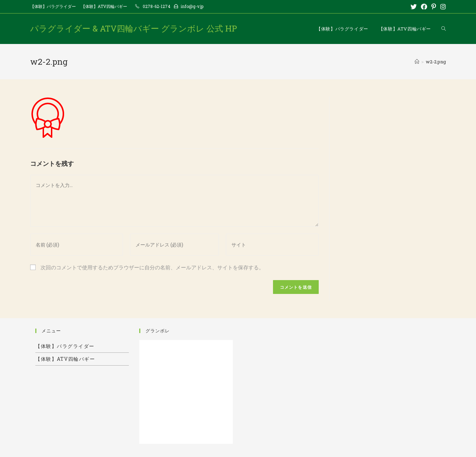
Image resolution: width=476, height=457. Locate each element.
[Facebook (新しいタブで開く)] (424, 7)
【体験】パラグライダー (53, 6)
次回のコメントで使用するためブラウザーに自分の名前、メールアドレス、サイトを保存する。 (152, 267)
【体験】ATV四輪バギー (104, 6)
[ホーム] (417, 62)
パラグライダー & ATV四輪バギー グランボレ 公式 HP (134, 28)
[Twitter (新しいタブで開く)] (414, 7)
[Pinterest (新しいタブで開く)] (434, 7)
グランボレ (158, 331)
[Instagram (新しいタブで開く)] (442, 7)
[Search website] (444, 29)
